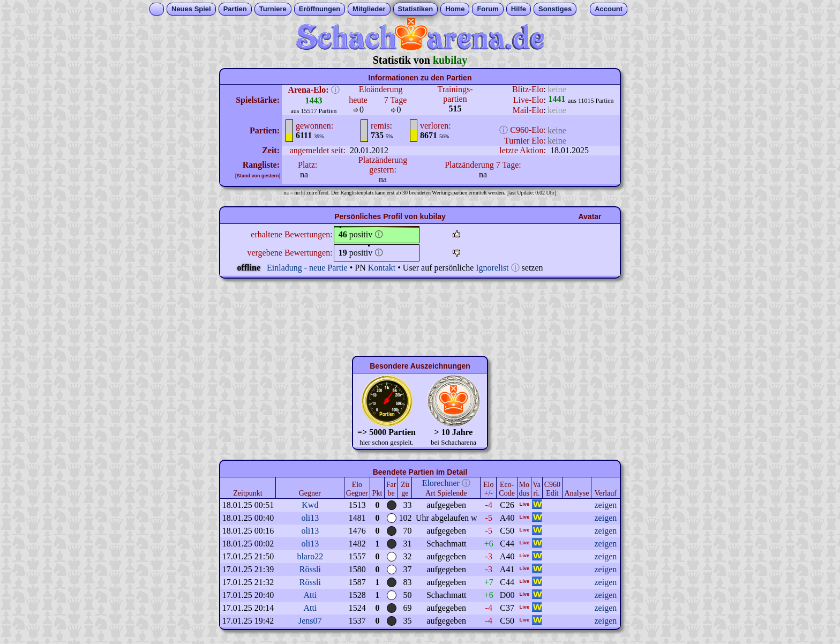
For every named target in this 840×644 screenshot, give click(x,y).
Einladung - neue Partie (307, 268)
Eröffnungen (320, 9)
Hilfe (519, 9)
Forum (487, 9)
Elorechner (441, 483)
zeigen (605, 505)
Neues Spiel (191, 9)
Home (455, 9)
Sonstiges (555, 9)
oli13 (310, 518)
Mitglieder (369, 9)
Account (609, 9)
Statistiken (416, 9)
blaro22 (310, 556)
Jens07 (310, 621)
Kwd (310, 505)
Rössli (310, 569)
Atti (310, 595)
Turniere (273, 9)
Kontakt (382, 268)
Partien (235, 9)
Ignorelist (492, 268)
